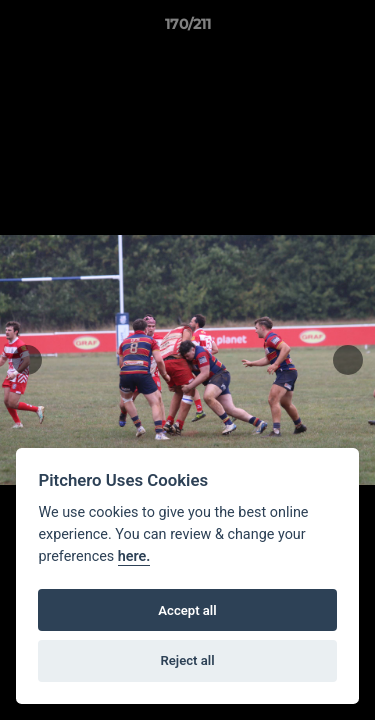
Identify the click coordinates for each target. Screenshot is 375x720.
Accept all (187, 610)
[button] (351, 29)
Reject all (187, 660)
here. (134, 556)
